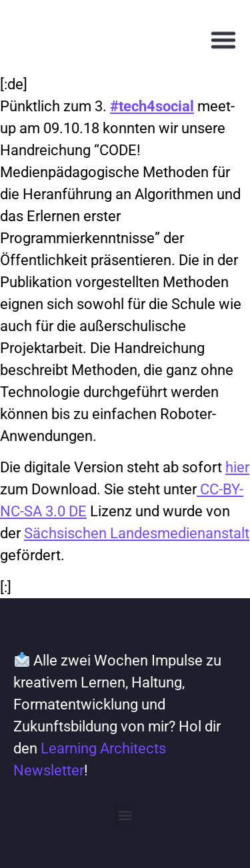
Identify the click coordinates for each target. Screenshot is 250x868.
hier (237, 467)
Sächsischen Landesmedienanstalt (137, 533)
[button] (223, 41)
